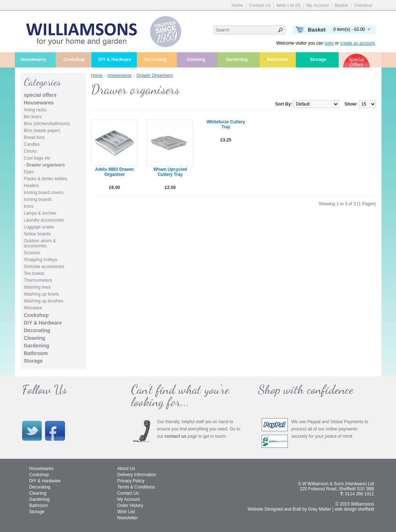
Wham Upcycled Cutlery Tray (170, 172)
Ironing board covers (44, 193)
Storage (318, 59)
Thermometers (38, 280)
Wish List (126, 512)
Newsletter (128, 518)
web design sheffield (354, 509)
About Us (126, 469)
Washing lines (37, 287)
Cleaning (196, 59)
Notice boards (37, 234)
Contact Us (260, 5)
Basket (341, 5)
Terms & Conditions (136, 487)
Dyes (29, 172)
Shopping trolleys (41, 260)
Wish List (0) (288, 5)
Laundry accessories (44, 220)
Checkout (363, 5)
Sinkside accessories (44, 267)
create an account (357, 43)
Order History (130, 506)
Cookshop (74, 59)
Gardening (237, 59)
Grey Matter (320, 509)
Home (237, 5)
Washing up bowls (42, 294)
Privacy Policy (131, 481)
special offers (40, 95)
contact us (175, 436)
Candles (32, 144)
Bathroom (277, 59)
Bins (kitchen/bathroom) (47, 124)
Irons (29, 206)
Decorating (156, 59)
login (329, 43)
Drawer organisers (155, 75)
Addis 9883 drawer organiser (115, 172)
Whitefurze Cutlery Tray (226, 124)
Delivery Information (137, 475)
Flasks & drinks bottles (46, 179)
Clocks (30, 151)
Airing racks (35, 110)
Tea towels (34, 273)
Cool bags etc (37, 158)
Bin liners (33, 117)
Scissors (32, 253)
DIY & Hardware (115, 59)
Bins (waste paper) (42, 131)
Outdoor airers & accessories (40, 243)
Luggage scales (39, 227)
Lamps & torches (40, 213)
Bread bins (34, 137)
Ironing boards (38, 199)
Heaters (32, 186)
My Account (318, 5)
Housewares (34, 59)
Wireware (33, 308)
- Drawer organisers (44, 165)
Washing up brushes (44, 301)
